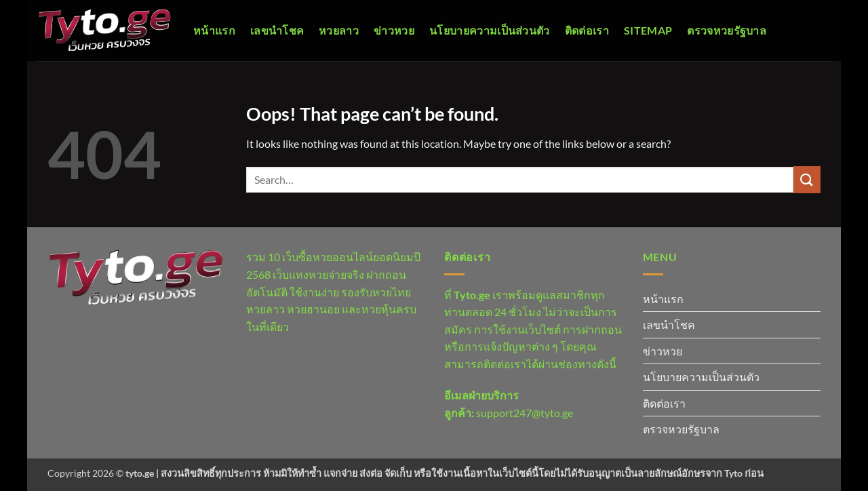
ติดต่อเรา (587, 30)
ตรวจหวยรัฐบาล (727, 30)
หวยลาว (339, 30)
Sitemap (648, 30)
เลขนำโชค (277, 30)
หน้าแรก (214, 30)
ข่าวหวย (394, 30)
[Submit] (807, 179)
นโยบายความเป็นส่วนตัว (490, 30)
